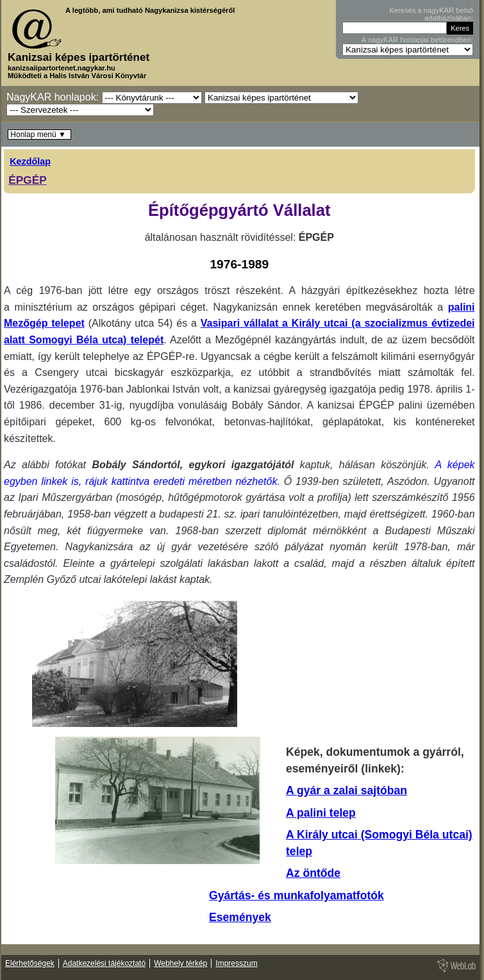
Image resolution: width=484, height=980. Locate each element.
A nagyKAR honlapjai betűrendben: (417, 40)
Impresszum (236, 963)
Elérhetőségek (30, 963)
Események (240, 917)
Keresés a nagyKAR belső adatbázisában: (431, 14)
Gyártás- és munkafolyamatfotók (296, 895)
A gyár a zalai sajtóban (346, 790)
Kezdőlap (30, 161)
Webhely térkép (180, 963)
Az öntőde (313, 873)
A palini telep (321, 813)
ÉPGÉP (28, 180)
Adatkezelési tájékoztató (104, 963)
